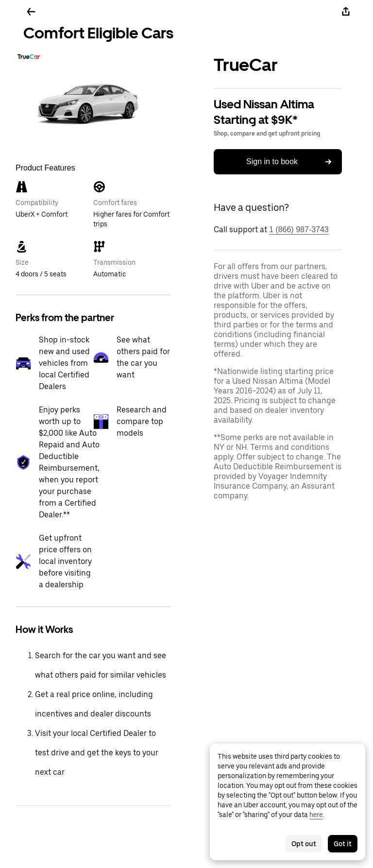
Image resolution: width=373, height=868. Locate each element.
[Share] (346, 12)
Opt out (304, 844)
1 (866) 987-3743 (299, 230)
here (316, 815)
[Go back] (31, 12)
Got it (343, 844)
